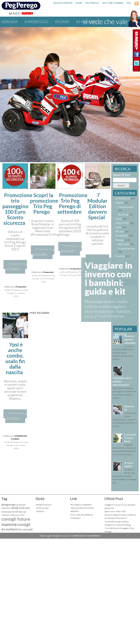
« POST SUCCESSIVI (39, 313)
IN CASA (62, 22)
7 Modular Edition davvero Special (97, 206)
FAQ (129, 3)
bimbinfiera (6, 508)
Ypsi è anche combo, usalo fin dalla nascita (15, 358)
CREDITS (40, 511)
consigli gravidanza (16, 527)
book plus (24, 508)
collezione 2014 (17, 515)
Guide (119, 227)
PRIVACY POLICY (44, 505)
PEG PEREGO (92, 3)
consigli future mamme (16, 522)
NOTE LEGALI (42, 508)
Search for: (122, 175)
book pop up (19, 512)
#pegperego (9, 504)
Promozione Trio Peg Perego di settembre (72, 203)
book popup (7, 512)
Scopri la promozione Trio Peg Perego (44, 203)
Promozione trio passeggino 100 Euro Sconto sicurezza (17, 209)
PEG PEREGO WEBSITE (81, 505)
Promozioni (21, 287)
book (15, 508)
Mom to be (124, 244)
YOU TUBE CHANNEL (113, 3)
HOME (79, 3)
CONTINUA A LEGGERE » (16, 267)
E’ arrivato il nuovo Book (130, 438)
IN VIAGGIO (122, 236)
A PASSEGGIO (36, 22)
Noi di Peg (123, 215)
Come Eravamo (126, 207)
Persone (120, 240)
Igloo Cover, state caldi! (115, 511)
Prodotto (15, 439)
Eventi (119, 219)
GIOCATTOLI (122, 223)
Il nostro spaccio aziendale (130, 339)
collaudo (5, 515)
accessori (21, 505)
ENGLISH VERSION (63, 3)
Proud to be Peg (126, 249)
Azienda (9, 22)
